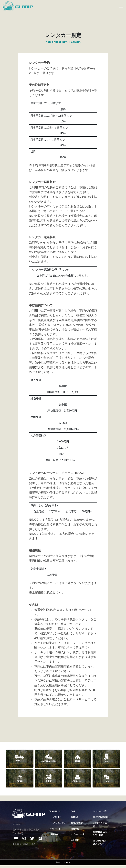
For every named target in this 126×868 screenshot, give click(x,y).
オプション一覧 (78, 834)
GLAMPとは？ (55, 811)
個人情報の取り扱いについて (100, 842)
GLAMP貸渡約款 (100, 817)
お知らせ (75, 817)
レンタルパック (56, 829)
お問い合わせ (77, 823)
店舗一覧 (75, 829)
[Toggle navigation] (120, 6)
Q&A (73, 811)
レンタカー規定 (100, 811)
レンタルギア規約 (100, 824)
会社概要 (75, 840)
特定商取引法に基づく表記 (100, 833)
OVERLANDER (59, 823)
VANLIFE (57, 817)
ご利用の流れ (55, 834)
